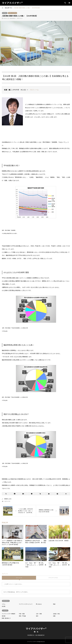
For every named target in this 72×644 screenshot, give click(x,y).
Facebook (34, 632)
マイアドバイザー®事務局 (8, 614)
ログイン (18, 592)
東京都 (4, 616)
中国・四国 (22, 614)
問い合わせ (39, 604)
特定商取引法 (31, 635)
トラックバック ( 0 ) (53, 578)
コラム (5, 13)
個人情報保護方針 (40, 635)
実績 (54, 604)
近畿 (54, 616)
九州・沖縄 (39, 614)
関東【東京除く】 (6, 618)
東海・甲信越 (22, 616)
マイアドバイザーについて (26, 604)
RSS (38, 632)
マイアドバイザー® (36, 629)
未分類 (4, 606)
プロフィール (34, 90)
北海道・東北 (56, 614)
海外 (37, 616)
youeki (10, 499)
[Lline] (32, 494)
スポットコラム (12, 13)
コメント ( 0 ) (19, 578)
